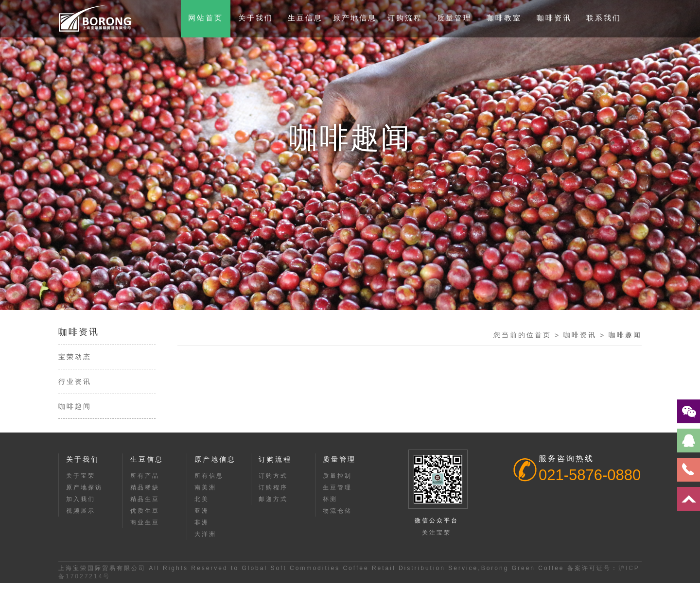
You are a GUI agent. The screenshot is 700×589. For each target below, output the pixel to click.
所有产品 (145, 476)
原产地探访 (84, 487)
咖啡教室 (504, 18)
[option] (350, 155)
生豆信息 (305, 18)
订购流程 (405, 18)
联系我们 (604, 18)
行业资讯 (75, 381)
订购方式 (273, 476)
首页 (543, 335)
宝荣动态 (75, 357)
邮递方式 (273, 499)
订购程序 (273, 487)
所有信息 (209, 476)
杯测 (330, 499)
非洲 (202, 522)
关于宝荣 (81, 476)
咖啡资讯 (554, 18)
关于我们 (256, 18)
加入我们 (81, 499)
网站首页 (206, 18)
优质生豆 (145, 511)
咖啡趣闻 (75, 406)
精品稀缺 (145, 487)
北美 (202, 499)
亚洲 (202, 511)
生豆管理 (337, 487)
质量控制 (337, 476)
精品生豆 (145, 499)
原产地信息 (355, 18)
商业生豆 (145, 522)
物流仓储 (337, 511)
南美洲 (205, 487)
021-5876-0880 (590, 475)
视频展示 (81, 511)
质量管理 (455, 18)
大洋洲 (205, 534)
